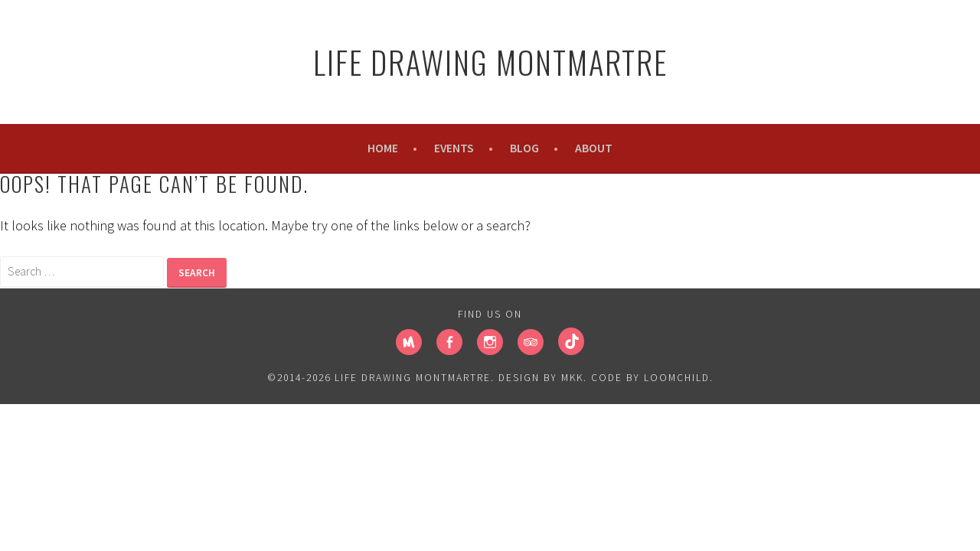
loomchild (677, 378)
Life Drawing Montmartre (490, 62)
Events (454, 148)
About (594, 148)
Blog (524, 148)
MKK (572, 378)
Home (383, 148)
